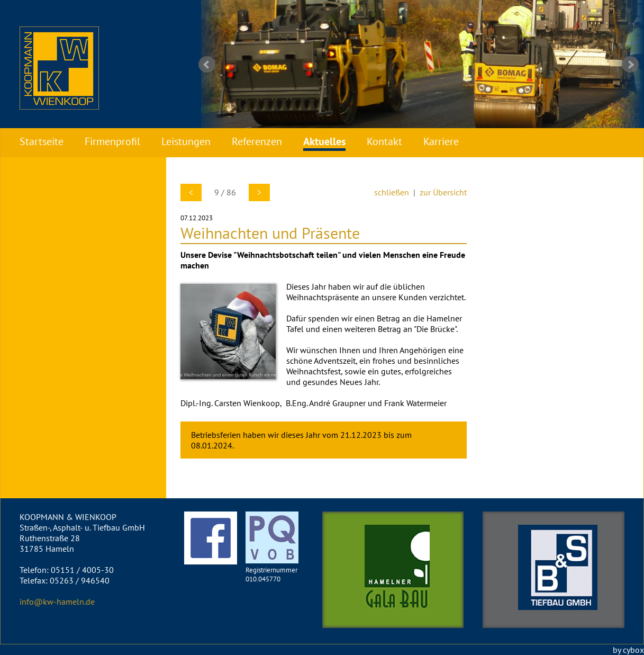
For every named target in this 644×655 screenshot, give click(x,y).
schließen (392, 192)
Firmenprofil (112, 141)
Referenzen (257, 141)
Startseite (42, 141)
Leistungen (186, 141)
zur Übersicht (443, 192)
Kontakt (384, 141)
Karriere (441, 141)
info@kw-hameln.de (57, 602)
